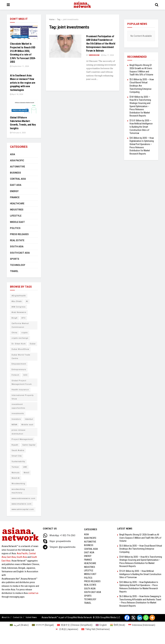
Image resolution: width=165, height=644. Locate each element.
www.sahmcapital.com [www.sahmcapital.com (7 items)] (23, 509)
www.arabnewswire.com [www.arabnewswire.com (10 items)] (23, 498)
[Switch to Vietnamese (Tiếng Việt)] (96, 629)
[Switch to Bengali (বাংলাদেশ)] (43, 625)
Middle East (17, 222)
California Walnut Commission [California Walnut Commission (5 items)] (20, 325)
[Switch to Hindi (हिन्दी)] (118, 625)
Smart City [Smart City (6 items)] (17, 456)
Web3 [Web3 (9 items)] (26, 473)
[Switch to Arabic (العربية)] (19, 625)
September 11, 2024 (19, 66)
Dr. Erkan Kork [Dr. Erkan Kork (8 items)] (19, 344)
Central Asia (18, 179)
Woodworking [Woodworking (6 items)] (18, 484)
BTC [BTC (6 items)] (24, 318)
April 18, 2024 (17, 94)
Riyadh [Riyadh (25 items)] (15, 445)
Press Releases (20, 37)
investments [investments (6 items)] (18, 414)
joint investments (71, 19)
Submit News (31, 617)
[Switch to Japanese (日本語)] (67, 629)
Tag (59, 19)
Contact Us (18, 617)
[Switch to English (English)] (101, 625)
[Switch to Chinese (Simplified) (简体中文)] (75, 625)
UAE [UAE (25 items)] (25, 467)
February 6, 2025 (18, 133)
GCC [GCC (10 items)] (25, 375)
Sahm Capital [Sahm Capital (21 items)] (29, 445)
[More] (152, 618)
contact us (33, 593)
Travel (14, 271)
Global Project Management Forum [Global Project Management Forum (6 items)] (22, 382)
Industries (17, 210)
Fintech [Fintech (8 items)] (15, 375)
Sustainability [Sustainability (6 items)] (18, 462)
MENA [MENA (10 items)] (14, 425)
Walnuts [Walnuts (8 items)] (16, 473)
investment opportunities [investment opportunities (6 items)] (18, 406)
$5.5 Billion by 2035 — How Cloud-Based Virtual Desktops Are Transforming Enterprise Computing (142, 86)
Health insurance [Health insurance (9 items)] (20, 390)
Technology (18, 265)
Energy (14, 191)
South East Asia (20, 253)
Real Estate (17, 240)
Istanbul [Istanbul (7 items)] (29, 419)
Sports (15, 259)
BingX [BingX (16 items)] (15, 318)
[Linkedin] (140, 618)
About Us (6, 617)
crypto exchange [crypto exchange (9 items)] (20, 338)
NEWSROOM (94, 55)
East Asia (16, 185)
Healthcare (17, 203)
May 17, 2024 (107, 55)
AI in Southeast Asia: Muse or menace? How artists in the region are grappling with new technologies (23, 83)
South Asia (17, 247)
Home (52, 19)
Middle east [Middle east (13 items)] (27, 425)
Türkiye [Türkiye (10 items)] (15, 467)
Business (15, 173)
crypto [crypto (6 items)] (25, 333)
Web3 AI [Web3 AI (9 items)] (16, 478)
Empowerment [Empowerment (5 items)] (19, 364)
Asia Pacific (17, 160)
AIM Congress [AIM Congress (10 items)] (19, 307)
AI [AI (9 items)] (27, 301)
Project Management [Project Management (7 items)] (22, 439)
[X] (133, 618)
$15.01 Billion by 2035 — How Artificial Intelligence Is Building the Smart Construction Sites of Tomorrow (141, 127)
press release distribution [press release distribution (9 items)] (19, 432)
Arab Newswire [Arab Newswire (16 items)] (19, 312)
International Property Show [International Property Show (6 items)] (23, 397)
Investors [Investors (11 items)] (16, 419)
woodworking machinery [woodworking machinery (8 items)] (18, 491)
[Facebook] (127, 618)
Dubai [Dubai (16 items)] (33, 344)
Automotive (17, 167)
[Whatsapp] (146, 618)
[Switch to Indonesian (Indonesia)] (142, 625)
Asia (12, 154)
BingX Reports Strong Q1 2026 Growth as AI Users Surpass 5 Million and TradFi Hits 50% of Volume (140, 538)
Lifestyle (16, 216)
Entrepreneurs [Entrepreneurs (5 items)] (19, 370)
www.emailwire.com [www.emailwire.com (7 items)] (22, 504)
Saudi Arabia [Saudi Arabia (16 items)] (18, 450)
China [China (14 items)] (14, 333)
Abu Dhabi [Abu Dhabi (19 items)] (17, 301)
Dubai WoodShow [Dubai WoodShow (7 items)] (20, 349)
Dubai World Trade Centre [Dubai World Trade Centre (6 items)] (21, 357)
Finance (15, 197)
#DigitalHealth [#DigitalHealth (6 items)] (19, 296)
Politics (15, 228)
